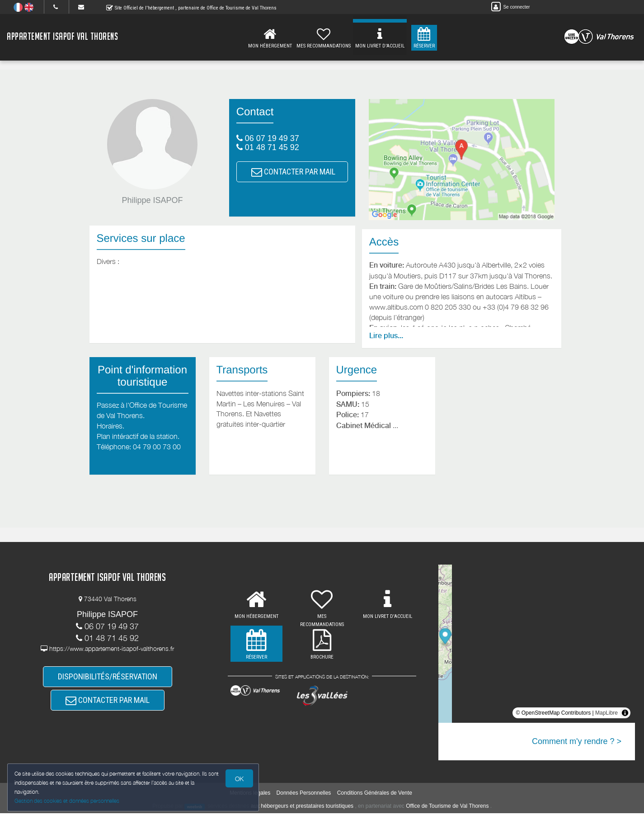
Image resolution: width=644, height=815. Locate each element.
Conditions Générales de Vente (375, 795)
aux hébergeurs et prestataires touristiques (302, 808)
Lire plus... (386, 336)
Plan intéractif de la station (137, 436)
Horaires (110, 426)
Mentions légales (250, 795)
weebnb (195, 809)
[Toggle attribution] (625, 713)
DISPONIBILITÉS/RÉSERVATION (108, 679)
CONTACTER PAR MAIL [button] (293, 172)
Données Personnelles (304, 795)
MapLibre (606, 713)
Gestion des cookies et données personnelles (69, 800)
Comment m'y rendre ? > (577, 741)
